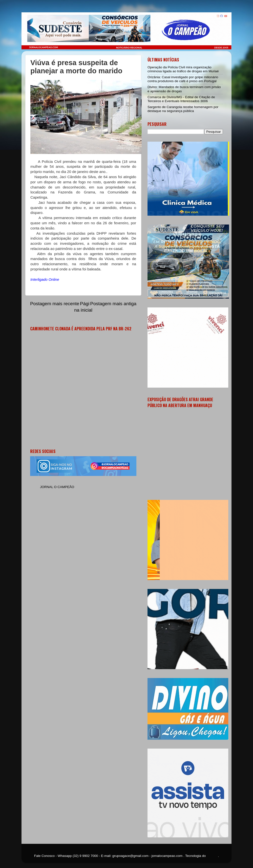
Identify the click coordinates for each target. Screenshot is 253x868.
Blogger (212, 856)
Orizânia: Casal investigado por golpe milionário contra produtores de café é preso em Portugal (183, 79)
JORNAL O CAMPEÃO (57, 487)
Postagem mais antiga (113, 304)
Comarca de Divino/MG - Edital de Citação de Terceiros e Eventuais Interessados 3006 (181, 99)
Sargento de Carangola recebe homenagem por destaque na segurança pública (183, 109)
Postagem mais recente (55, 304)
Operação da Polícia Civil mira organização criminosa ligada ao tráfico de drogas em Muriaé (183, 69)
